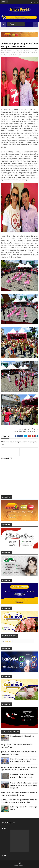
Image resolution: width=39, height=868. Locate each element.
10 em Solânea (6, 52)
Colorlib (22, 866)
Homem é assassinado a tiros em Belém (22, 736)
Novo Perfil (8, 641)
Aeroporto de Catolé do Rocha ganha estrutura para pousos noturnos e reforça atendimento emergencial (24, 785)
